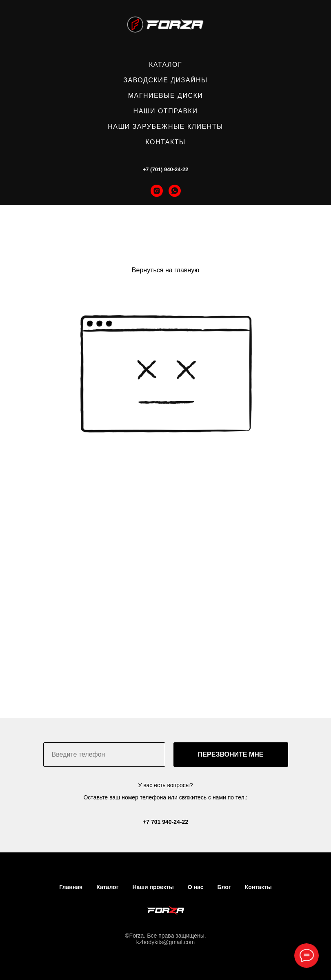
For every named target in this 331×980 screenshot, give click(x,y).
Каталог (107, 887)
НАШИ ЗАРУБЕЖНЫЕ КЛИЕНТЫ (165, 127)
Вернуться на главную (165, 270)
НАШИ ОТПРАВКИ (166, 111)
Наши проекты (153, 887)
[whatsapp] (175, 191)
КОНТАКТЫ (165, 142)
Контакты (258, 887)
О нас (196, 887)
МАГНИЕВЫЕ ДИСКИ (166, 96)
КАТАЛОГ (165, 65)
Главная (71, 887)
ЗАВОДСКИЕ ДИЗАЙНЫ (165, 80)
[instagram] (157, 191)
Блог (224, 887)
